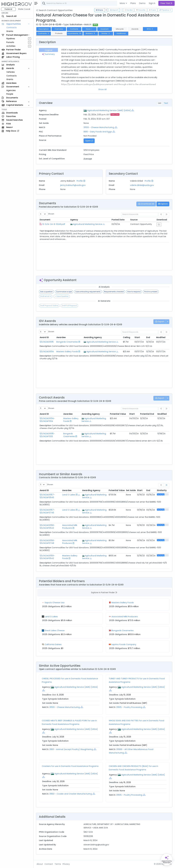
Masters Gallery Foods (67, 352)
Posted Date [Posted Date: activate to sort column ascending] (118, 220)
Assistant (104, 29)
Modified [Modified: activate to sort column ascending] (161, 337)
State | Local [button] (24, 9)
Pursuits (10, 42)
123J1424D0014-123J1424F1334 (47, 420)
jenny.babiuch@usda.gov (73, 185)
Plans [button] (133, 3)
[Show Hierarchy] (133, 110)
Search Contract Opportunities (54, 10)
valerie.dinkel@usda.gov (142, 185)
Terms (58, 864)
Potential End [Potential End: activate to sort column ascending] (147, 414)
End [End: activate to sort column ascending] (148, 337)
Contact (49, 864)
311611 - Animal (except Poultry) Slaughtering (71, 749)
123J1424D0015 (47, 342)
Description (44, 29)
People (10, 94)
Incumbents (75, 33)
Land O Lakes (69, 495)
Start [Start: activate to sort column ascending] (137, 337)
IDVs (150, 29)
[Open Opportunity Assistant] (167, 860)
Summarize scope (64, 292)
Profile (81, 181)
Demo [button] (142, 3)
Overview (59, 29)
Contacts (74, 29)
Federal (8, 9)
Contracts (12, 27)
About (40, 864)
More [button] (123, 3)
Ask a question (46, 292)
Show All (102, 89)
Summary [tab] (48, 54)
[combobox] (82, 3)
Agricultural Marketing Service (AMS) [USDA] (109, 110)
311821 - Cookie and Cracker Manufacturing (71, 794)
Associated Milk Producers (70, 527)
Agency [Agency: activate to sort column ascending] (74, 220)
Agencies (11, 90)
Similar (106, 33)
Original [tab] (48, 50)
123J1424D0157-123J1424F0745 (47, 511)
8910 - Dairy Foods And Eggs (98, 132)
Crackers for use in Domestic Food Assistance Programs (70, 766)
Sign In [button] (152, 3)
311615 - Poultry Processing (129, 707)
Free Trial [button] (166, 3)
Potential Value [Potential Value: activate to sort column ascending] (118, 414)
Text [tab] (166, 103)
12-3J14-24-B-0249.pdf (54, 224)
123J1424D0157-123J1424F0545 (47, 496)
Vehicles (11, 72)
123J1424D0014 (47, 352)
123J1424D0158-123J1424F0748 (47, 542)
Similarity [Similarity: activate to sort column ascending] (162, 490)
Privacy (66, 864)
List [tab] (160, 103)
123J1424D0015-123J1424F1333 (47, 435)
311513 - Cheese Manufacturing (99, 127)
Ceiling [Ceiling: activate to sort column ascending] (127, 337)
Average (88, 159)
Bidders (91, 33)
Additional (121, 33)
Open (89, 141)
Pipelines (11, 39)
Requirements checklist (114, 292)
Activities (11, 46)
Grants (10, 31)
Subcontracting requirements (88, 292)
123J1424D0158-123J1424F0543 (47, 527)
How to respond (134, 292)
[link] (167, 485)
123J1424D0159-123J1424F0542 (47, 557)
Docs (89, 29)
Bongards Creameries (67, 342)
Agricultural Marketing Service (88, 224)
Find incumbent (151, 292)
